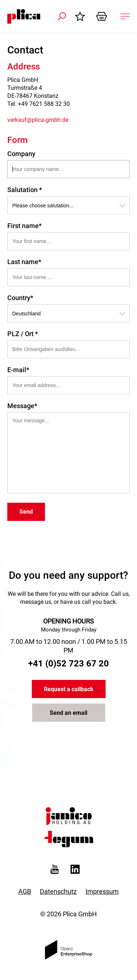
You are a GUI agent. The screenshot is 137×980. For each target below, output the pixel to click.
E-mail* (18, 370)
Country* (20, 298)
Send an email (68, 713)
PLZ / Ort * (23, 334)
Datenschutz (58, 891)
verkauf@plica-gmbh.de (38, 120)
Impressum (102, 891)
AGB (25, 891)
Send (26, 512)
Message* (22, 406)
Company (21, 154)
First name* (24, 226)
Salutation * (25, 190)
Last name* (24, 262)
